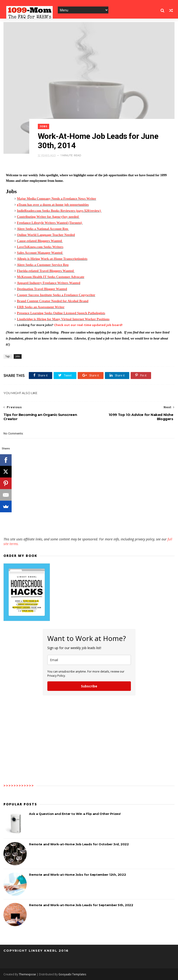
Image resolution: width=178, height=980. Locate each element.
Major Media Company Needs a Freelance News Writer (57, 199)
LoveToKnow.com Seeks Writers (40, 247)
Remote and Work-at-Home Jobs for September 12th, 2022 (77, 875)
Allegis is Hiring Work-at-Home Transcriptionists (52, 259)
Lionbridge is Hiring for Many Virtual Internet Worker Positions (63, 319)
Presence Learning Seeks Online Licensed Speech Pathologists (61, 313)
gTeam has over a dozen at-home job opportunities (53, 205)
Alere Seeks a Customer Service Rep (43, 265)
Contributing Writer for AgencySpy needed (48, 217)
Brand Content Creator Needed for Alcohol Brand (53, 301)
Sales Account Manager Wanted (40, 253)
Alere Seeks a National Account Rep (43, 229)
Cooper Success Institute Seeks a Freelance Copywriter (56, 295)
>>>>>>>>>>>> (19, 786)
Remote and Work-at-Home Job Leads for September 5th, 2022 (81, 905)
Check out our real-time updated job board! (88, 325)
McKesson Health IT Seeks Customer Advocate (51, 277)
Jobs (44, 126)
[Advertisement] (89, 523)
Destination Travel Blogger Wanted (42, 289)
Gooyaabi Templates (72, 974)
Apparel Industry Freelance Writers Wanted (49, 283)
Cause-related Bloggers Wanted (39, 241)
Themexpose (27, 974)
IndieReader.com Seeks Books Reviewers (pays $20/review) (59, 211)
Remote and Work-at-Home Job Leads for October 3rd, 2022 (79, 844)
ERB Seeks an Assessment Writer (41, 307)
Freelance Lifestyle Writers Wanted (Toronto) (49, 223)
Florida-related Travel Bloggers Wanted (45, 271)
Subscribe (89, 686)
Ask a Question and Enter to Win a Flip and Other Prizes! (75, 814)
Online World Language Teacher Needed (46, 235)
